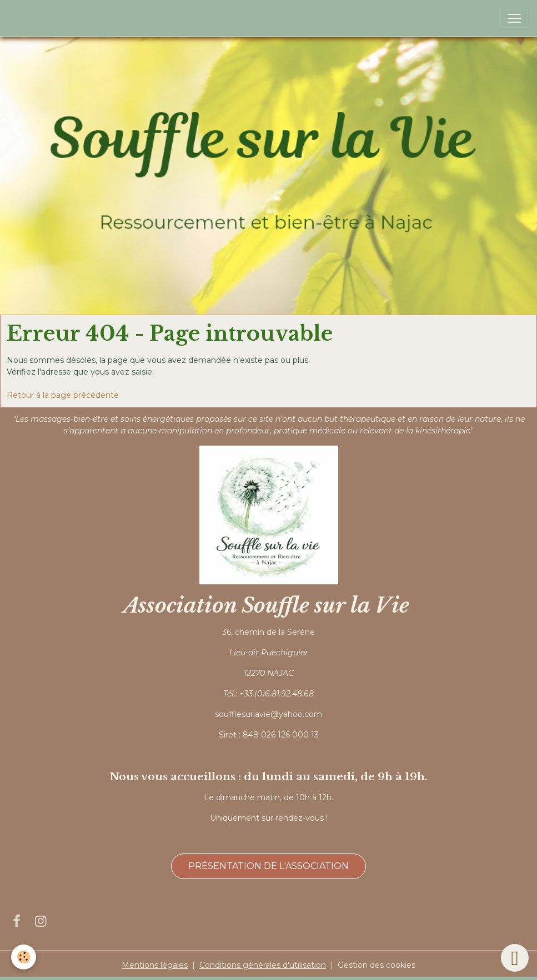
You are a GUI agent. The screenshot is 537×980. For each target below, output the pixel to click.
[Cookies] (24, 957)
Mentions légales (155, 965)
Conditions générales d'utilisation (263, 965)
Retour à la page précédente (63, 395)
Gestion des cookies (377, 965)
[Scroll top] (515, 958)
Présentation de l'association (268, 866)
